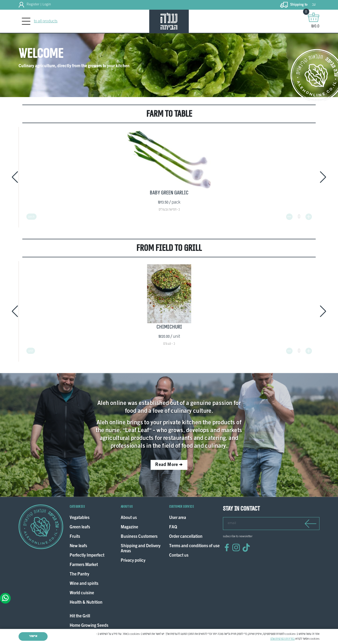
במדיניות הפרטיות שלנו (282, 639)
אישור (33, 636)
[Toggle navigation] (26, 21)
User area (178, 510)
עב (314, 5)
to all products (46, 21)
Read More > (169, 457)
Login (47, 5)
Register (33, 5)
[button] (15, 175)
